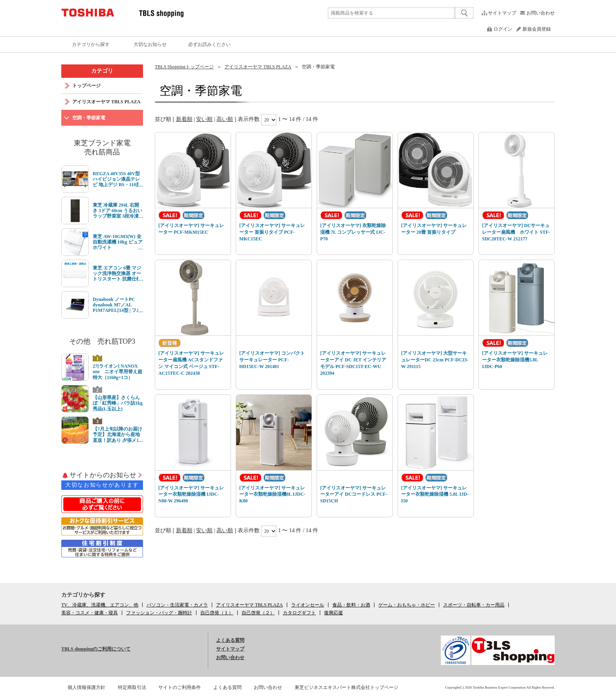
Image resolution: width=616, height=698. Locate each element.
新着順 (184, 119)
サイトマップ (502, 13)
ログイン (503, 29)
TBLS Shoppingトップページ (184, 67)
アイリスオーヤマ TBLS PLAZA (258, 67)
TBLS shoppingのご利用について (96, 649)
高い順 (225, 119)
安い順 (204, 119)
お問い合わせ (541, 13)
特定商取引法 (132, 687)
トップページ (86, 86)
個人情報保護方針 (86, 687)
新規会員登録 (537, 29)
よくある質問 (230, 640)
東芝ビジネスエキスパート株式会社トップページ (346, 687)
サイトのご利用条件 (180, 687)
